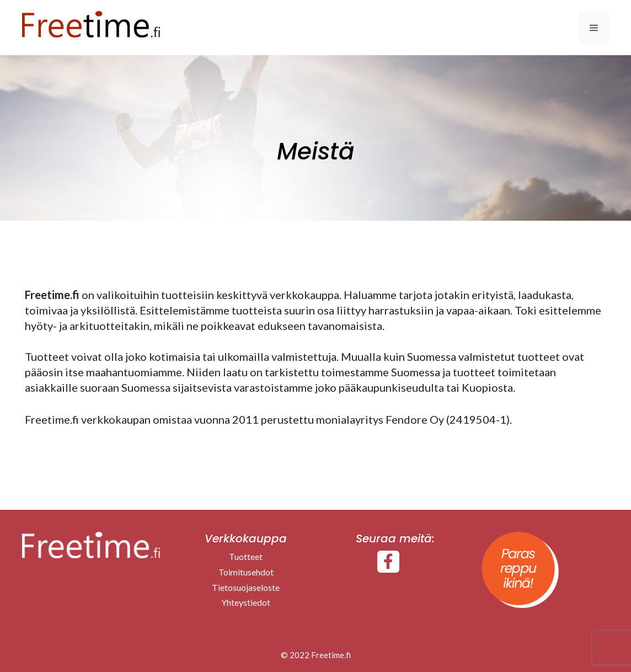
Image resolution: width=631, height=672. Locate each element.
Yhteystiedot (246, 602)
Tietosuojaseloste (246, 587)
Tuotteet (246, 556)
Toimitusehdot (246, 572)
